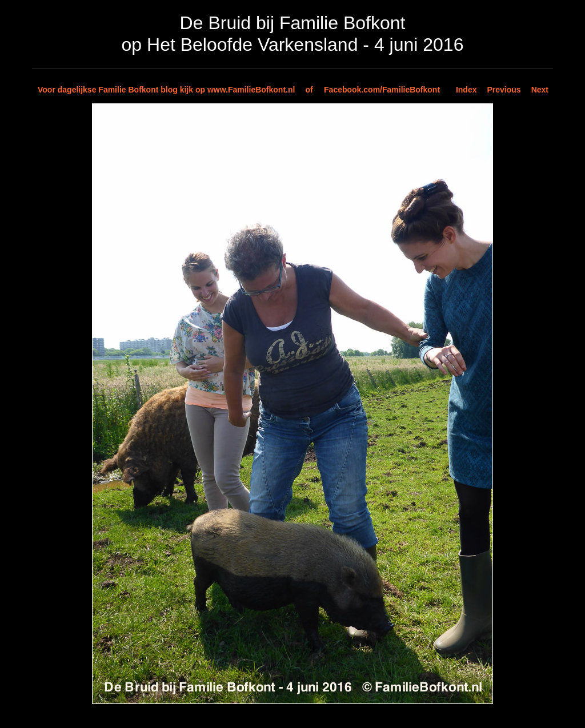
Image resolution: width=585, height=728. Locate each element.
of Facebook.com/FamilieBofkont (372, 90)
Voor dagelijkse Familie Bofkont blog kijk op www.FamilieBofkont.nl (166, 90)
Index (466, 90)
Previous (504, 90)
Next (540, 90)
